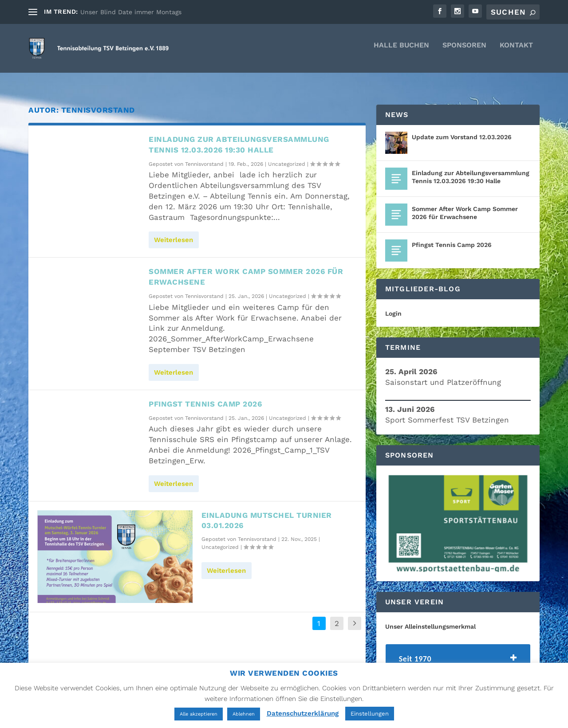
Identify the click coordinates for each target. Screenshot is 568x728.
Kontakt (516, 52)
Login (393, 305)
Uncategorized (287, 156)
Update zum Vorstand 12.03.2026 (462, 129)
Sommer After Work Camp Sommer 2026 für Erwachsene (465, 205)
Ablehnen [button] (244, 714)
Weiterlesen (174, 232)
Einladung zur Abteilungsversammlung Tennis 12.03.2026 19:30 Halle (471, 169)
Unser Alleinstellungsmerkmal (430, 618)
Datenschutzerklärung (303, 713)
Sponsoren (464, 52)
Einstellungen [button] (370, 714)
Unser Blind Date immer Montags (131, 12)
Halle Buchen (401, 52)
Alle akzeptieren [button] (199, 714)
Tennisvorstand (204, 156)
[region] (458, 515)
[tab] (458, 653)
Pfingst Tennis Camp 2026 (205, 396)
